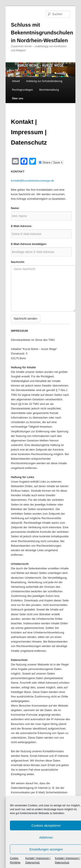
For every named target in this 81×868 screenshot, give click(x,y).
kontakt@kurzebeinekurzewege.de (33, 181)
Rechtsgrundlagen (22, 90)
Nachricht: (18, 262)
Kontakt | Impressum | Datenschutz (38, 860)
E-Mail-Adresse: (22, 226)
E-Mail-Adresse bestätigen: (29, 244)
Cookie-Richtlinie (15, 860)
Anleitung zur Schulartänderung (44, 81)
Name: (15, 208)
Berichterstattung (49, 90)
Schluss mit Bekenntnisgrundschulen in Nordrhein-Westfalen (42, 33)
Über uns (17, 98)
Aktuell (16, 81)
